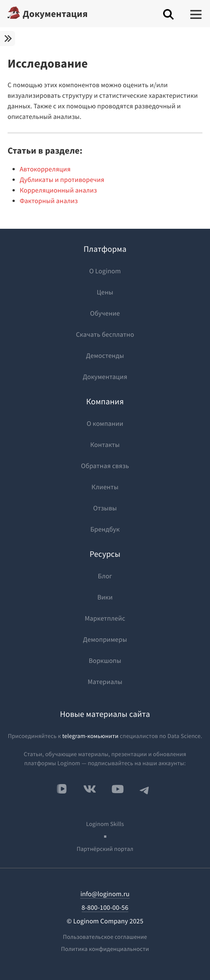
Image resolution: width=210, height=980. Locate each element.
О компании (105, 423)
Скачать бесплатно (105, 334)
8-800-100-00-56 (105, 907)
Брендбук (105, 529)
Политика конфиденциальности (105, 949)
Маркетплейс (105, 618)
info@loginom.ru (105, 894)
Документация (55, 14)
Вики (105, 597)
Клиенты (105, 487)
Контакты (105, 445)
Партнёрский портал (105, 849)
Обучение (105, 313)
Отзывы (105, 508)
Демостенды (105, 355)
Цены (105, 292)
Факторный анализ (49, 201)
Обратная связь (105, 466)
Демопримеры (105, 639)
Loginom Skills (105, 824)
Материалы (105, 682)
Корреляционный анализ (58, 190)
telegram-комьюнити (90, 736)
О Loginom (105, 271)
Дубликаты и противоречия (62, 180)
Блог (105, 576)
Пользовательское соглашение (105, 937)
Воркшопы (105, 660)
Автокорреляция (45, 169)
